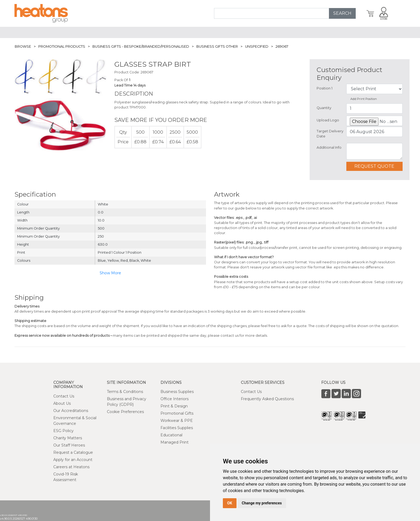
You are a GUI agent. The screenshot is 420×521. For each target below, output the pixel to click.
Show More (110, 273)
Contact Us (64, 396)
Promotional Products (62, 46)
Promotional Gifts (177, 413)
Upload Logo (328, 120)
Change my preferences (262, 503)
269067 (282, 46)
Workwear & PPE (177, 421)
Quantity (324, 108)
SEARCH (342, 13)
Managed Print (175, 442)
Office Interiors (175, 399)
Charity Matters (68, 438)
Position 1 (325, 88)
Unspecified (257, 46)
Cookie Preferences (125, 412)
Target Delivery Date (330, 134)
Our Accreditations (71, 411)
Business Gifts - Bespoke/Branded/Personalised (141, 46)
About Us (62, 403)
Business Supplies (177, 392)
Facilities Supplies (177, 428)
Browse (23, 46)
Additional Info (329, 147)
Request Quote (374, 166)
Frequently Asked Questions (267, 399)
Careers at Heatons (71, 467)
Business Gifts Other (217, 46)
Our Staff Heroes (69, 445)
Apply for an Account (73, 460)
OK (230, 503)
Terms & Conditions (125, 392)
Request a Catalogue (73, 452)
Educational (171, 435)
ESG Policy (63, 431)
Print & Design (174, 406)
